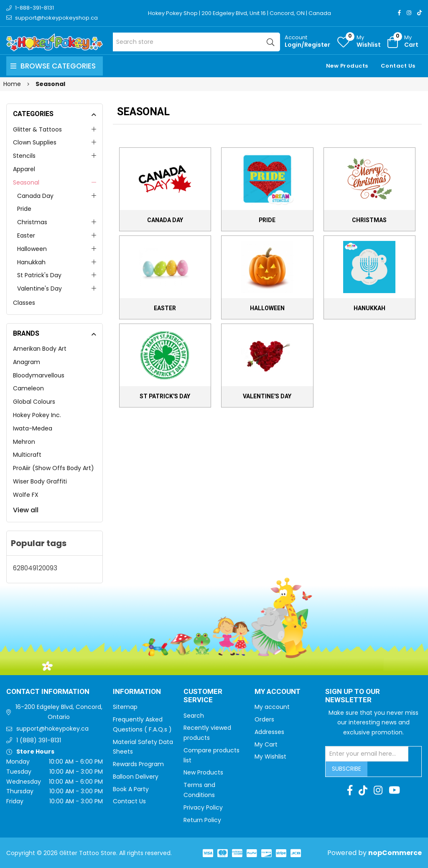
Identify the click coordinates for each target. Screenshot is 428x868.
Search (194, 716)
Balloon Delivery (136, 777)
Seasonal (26, 182)
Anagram (27, 362)
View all (26, 510)
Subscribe (346, 769)
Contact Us (398, 66)
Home (12, 84)
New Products (347, 66)
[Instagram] (409, 13)
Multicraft (27, 455)
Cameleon (28, 388)
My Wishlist (270, 757)
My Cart (266, 744)
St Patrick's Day (39, 275)
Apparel (24, 169)
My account (272, 707)
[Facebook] (399, 13)
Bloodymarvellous (39, 375)
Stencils (24, 156)
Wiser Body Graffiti (40, 481)
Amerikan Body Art (40, 349)
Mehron (24, 442)
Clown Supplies (35, 142)
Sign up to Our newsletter (353, 696)
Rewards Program (138, 764)
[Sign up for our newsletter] (367, 754)
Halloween (32, 249)
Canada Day (35, 196)
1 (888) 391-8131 (39, 740)
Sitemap (125, 707)
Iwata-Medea (33, 428)
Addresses (269, 732)
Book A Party (131, 789)
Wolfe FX (26, 495)
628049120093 (35, 568)
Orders (264, 719)
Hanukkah (31, 262)
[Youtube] (394, 790)
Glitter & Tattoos (37, 129)
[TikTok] (419, 13)
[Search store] (196, 42)
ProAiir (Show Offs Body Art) (53, 468)
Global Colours (34, 402)
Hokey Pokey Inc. (37, 415)
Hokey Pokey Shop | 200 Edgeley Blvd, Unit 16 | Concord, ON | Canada (240, 13)
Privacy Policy (203, 807)
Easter (26, 235)
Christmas (32, 222)
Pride (24, 209)
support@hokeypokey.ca (52, 729)
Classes (24, 303)
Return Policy (202, 820)
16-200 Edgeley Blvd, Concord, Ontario (59, 712)
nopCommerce (395, 853)
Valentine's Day (39, 288)
